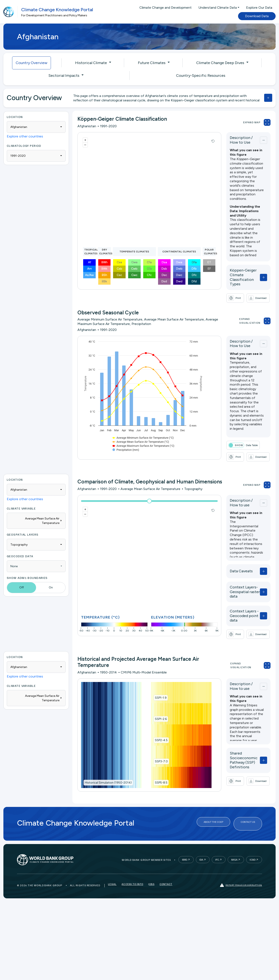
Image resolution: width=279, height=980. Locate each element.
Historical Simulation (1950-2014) (108, 771)
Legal (112, 871)
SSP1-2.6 (155, 707)
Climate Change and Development (165, 8)
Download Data (257, 16)
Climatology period (24, 146)
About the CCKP (213, 811)
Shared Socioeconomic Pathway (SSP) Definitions (238, 746)
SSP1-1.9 (155, 686)
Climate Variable (21, 499)
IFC (217, 845)
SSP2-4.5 (155, 728)
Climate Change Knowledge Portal (57, 10)
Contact (166, 871)
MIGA (234, 845)
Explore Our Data (259, 8)
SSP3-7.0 (155, 750)
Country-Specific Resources (201, 76)
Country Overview (32, 63)
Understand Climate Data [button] (218, 8)
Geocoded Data (20, 547)
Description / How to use (236, 494)
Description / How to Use (236, 140)
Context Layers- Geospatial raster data (237, 580)
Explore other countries (25, 136)
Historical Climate (91, 63)
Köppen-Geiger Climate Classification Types (238, 273)
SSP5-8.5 (155, 771)
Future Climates (152, 63)
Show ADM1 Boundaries (27, 568)
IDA (201, 845)
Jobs (151, 871)
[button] (246, 289)
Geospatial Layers (23, 525)
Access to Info (132, 871)
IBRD (185, 845)
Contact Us (248, 811)
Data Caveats (229, 562)
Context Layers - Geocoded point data (236, 600)
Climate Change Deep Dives (220, 63)
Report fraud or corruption (241, 871)
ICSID (253, 845)
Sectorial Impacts (64, 76)
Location (15, 117)
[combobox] (36, 127)
